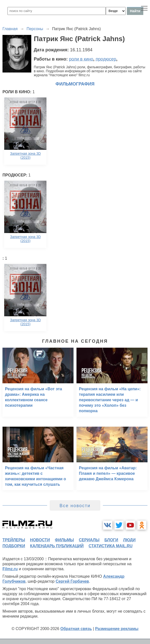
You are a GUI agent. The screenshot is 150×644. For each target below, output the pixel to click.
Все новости (75, 506)
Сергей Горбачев (72, 581)
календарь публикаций (57, 546)
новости (40, 540)
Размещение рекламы (117, 629)
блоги (111, 540)
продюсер (106, 59)
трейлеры (14, 540)
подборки (14, 546)
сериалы (89, 540)
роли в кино (81, 59)
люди (129, 540)
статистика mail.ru (111, 546)
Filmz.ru (10, 569)
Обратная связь (76, 629)
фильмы (64, 540)
